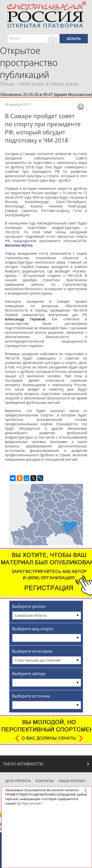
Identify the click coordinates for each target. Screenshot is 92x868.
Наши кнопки (72, 781)
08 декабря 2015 (18, 104)
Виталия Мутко (19, 245)
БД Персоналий (28, 803)
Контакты (45, 781)
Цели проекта (18, 781)
